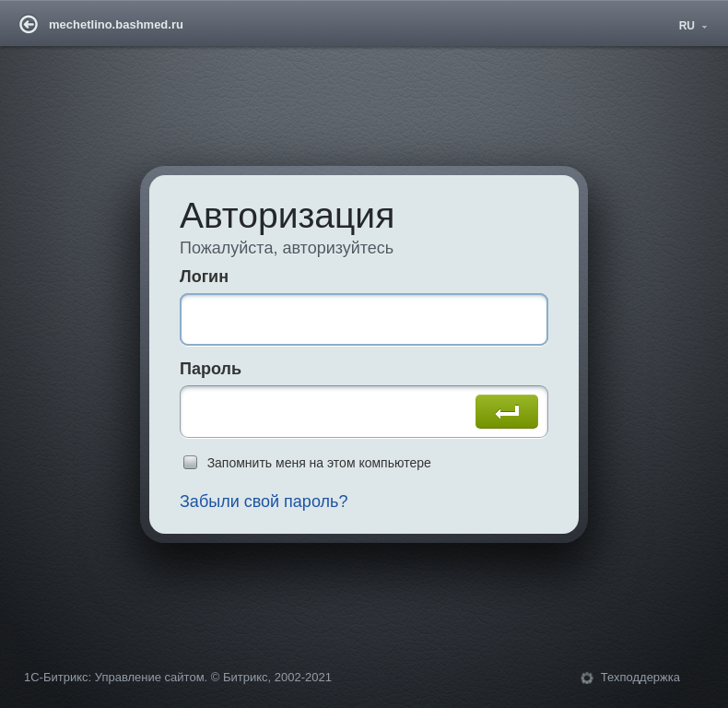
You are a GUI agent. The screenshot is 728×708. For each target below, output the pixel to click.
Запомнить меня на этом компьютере (319, 463)
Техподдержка (640, 677)
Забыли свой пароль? (264, 501)
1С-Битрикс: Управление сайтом (114, 677)
